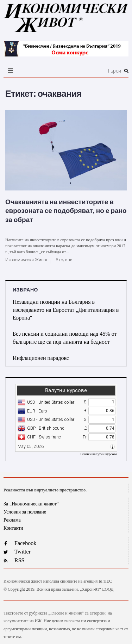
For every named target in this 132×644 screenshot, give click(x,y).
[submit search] (126, 71)
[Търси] (85, 71)
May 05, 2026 (31, 447)
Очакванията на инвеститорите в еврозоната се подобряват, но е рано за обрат (66, 211)
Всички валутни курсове (99, 454)
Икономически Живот (26, 260)
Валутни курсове (66, 390)
